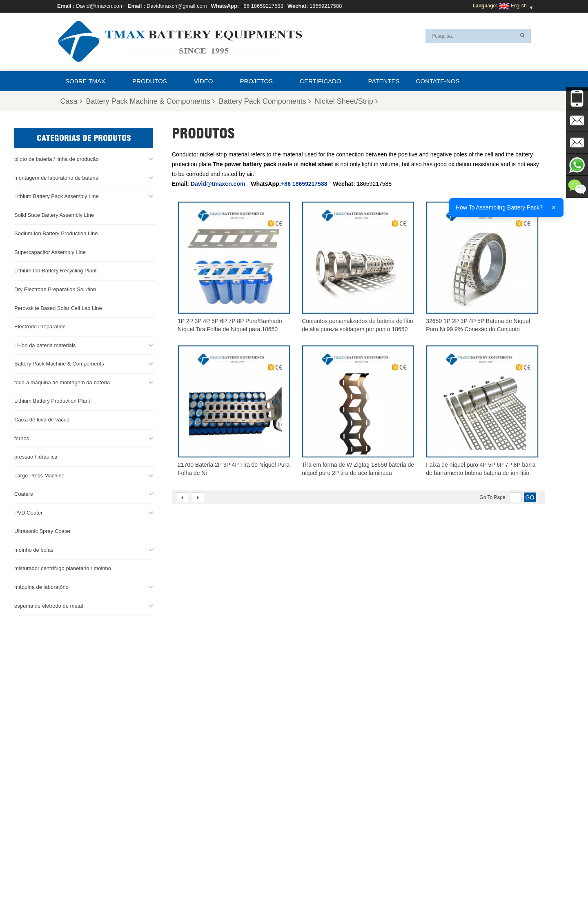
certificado (320, 81)
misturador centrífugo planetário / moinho (63, 568)
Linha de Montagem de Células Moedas (328, 822)
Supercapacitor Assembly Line (50, 252)
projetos (257, 81)
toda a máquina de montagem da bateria (62, 382)
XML (190, 881)
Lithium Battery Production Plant (52, 401)
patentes (384, 81)
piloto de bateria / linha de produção (57, 159)
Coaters (24, 494)
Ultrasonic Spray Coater (42, 531)
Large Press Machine (39, 475)
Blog (352, 881)
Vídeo (204, 81)
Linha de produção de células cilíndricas (329, 832)
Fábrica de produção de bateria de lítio (327, 852)
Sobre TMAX (85, 81)
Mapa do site (161, 881)
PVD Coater (28, 512)
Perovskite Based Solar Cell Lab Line (58, 308)
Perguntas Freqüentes (273, 881)
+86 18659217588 (262, 6)
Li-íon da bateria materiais (45, 345)
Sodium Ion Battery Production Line (56, 233)
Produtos (150, 81)
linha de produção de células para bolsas (330, 803)
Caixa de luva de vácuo (42, 419)
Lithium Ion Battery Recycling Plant (56, 271)
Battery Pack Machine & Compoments (150, 101)
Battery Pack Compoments (265, 101)
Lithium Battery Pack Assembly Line (57, 196)
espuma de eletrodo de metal (49, 605)
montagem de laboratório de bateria (56, 177)
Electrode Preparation (40, 326)
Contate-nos (438, 81)
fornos (22, 438)
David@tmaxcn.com (100, 6)
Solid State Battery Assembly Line (54, 215)
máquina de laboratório (41, 587)
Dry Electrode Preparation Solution (55, 289)
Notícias (427, 881)
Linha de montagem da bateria (318, 813)
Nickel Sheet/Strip (346, 101)
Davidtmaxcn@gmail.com (177, 6)
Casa (71, 101)
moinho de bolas (34, 549)
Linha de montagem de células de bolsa (328, 842)
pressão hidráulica (36, 457)
